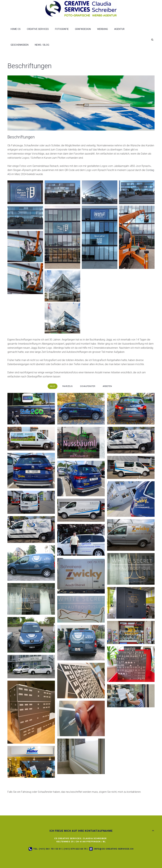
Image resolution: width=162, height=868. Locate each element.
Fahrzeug (67, 386)
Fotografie (62, 29)
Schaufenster (88, 386)
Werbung (103, 29)
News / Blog (42, 45)
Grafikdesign (83, 29)
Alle (53, 386)
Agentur (119, 29)
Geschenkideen (20, 45)
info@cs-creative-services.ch (114, 849)
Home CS (16, 29)
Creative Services (38, 29)
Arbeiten (107, 386)
